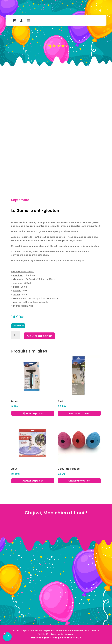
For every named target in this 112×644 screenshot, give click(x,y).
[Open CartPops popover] (7, 637)
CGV (79, 638)
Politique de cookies (63, 638)
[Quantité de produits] (16, 335)
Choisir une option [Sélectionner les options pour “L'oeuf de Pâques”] (79, 481)
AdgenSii (47, 631)
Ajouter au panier (39, 336)
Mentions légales (40, 638)
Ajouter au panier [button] (33, 413)
